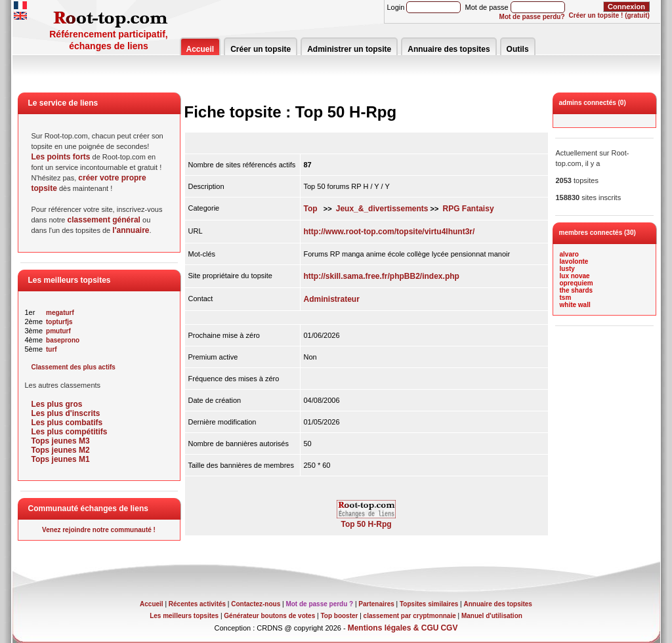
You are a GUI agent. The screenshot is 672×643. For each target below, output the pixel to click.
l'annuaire (131, 230)
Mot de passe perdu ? (319, 604)
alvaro (569, 254)
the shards (577, 290)
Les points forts (61, 157)
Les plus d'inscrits (66, 413)
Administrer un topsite (349, 49)
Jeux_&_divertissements (382, 209)
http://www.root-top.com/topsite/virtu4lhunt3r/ (389, 232)
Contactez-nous (256, 604)
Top (311, 209)
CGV (449, 628)
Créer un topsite (261, 49)
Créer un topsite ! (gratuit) (609, 15)
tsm (566, 298)
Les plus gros (57, 404)
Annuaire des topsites (449, 49)
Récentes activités (197, 604)
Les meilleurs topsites (184, 616)
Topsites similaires (429, 604)
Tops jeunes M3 (61, 441)
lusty (567, 269)
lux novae (575, 276)
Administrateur (332, 299)
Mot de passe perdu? (532, 17)
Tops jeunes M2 (61, 450)
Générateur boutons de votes (269, 616)
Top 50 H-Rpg (366, 521)
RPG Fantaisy (469, 209)
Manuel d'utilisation (492, 616)
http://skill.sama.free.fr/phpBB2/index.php (382, 276)
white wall (575, 305)
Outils (518, 49)
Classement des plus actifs (73, 367)
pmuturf (58, 331)
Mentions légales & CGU (393, 628)
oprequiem (577, 283)
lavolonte (574, 261)
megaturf (60, 313)
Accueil (200, 49)
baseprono (63, 340)
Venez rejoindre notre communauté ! (99, 530)
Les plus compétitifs (70, 432)
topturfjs (59, 322)
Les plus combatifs (67, 423)
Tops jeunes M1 (61, 459)
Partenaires (376, 604)
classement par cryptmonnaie (410, 616)
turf (52, 349)
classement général (104, 220)
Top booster (339, 616)
